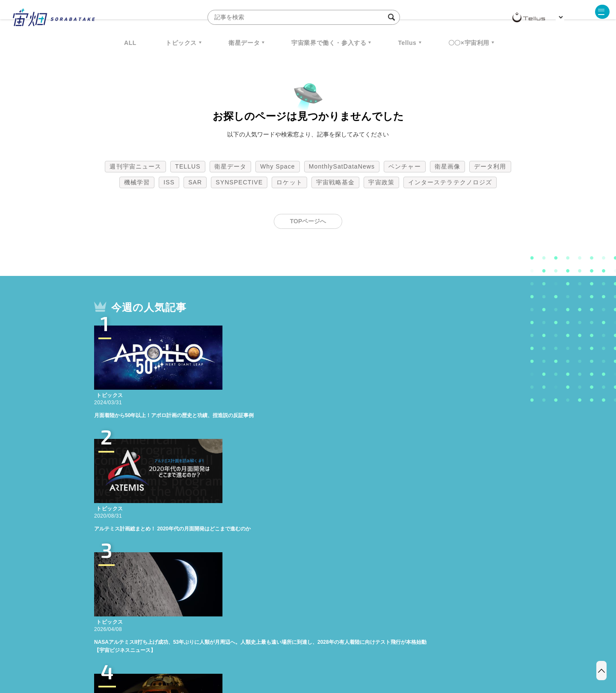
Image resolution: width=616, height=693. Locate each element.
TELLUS (188, 166)
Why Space (278, 166)
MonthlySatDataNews (342, 166)
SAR (195, 182)
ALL (130, 43)
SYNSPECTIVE (239, 182)
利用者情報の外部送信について (353, 648)
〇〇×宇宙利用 (469, 43)
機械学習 (137, 182)
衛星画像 (447, 166)
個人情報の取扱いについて (282, 648)
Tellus (407, 43)
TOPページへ (308, 221)
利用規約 (237, 648)
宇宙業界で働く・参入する (329, 43)
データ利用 (490, 166)
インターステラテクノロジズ (450, 182)
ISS (169, 182)
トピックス (181, 43)
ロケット (289, 182)
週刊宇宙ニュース (135, 166)
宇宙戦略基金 (336, 182)
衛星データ (244, 43)
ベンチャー (405, 166)
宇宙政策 (381, 182)
